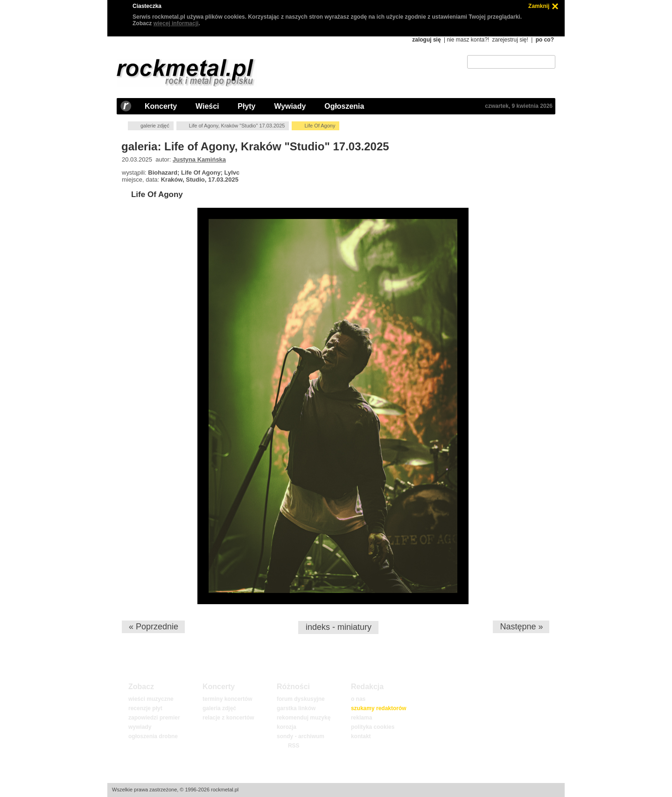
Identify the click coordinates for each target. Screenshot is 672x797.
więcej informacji (176, 23)
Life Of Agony (157, 194)
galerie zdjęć (155, 126)
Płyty (246, 106)
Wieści (207, 106)
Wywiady (290, 106)
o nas (358, 699)
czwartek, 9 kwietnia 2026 (519, 106)
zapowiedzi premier (154, 718)
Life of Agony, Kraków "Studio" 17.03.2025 (237, 126)
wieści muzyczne (151, 699)
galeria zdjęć (219, 708)
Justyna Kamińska (199, 159)
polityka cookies (373, 727)
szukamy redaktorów (379, 708)
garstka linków (296, 708)
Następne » (521, 627)
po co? (545, 40)
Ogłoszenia (344, 106)
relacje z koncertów (228, 718)
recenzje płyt (145, 708)
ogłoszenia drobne (153, 736)
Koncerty (161, 106)
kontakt (361, 736)
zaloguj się (426, 40)
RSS (294, 746)
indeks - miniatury (339, 627)
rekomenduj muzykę (304, 718)
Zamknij (539, 6)
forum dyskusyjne (301, 699)
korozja (287, 727)
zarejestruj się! (510, 40)
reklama (361, 718)
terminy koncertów (227, 699)
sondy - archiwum (301, 736)
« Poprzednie (154, 627)
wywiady (140, 727)
